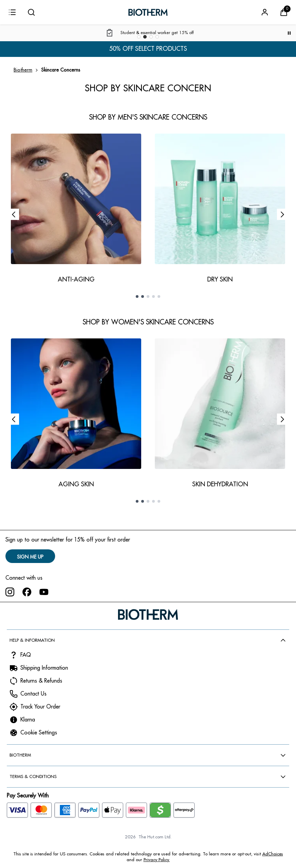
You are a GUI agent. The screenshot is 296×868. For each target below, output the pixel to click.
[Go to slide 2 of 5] (143, 296)
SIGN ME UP (30, 557)
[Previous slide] (14, 214)
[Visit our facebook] (27, 592)
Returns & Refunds (41, 681)
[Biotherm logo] (148, 12)
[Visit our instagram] (10, 592)
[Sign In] (265, 12)
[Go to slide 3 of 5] (148, 296)
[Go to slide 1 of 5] (137, 296)
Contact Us (34, 694)
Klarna (28, 720)
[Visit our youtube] (44, 592)
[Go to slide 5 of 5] (159, 296)
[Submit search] (31, 12)
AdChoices (273, 854)
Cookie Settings (39, 733)
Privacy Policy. (157, 860)
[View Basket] (284, 12)
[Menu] (12, 12)
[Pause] (289, 33)
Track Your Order (40, 707)
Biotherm (23, 70)
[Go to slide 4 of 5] (153, 296)
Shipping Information (44, 668)
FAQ (26, 655)
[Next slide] (282, 214)
